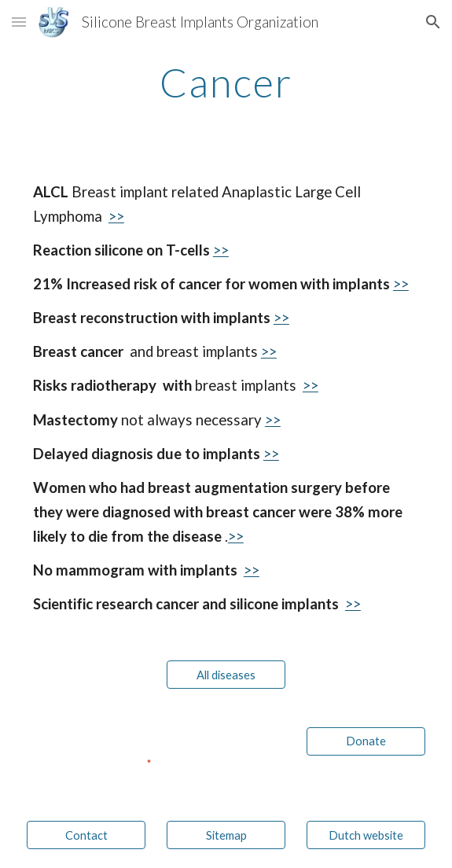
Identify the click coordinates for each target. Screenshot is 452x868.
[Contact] (86, 835)
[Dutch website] (366, 835)
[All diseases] (226, 675)
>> (116, 216)
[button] (19, 22)
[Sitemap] (226, 835)
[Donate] (366, 741)
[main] (226, 83)
